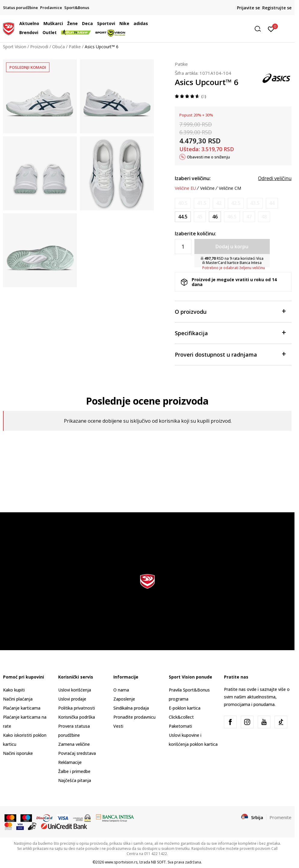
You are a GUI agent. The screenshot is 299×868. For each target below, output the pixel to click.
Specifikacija (230, 333)
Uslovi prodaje (72, 699)
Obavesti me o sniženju (208, 157)
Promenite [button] (280, 817)
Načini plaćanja (18, 699)
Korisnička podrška (77, 717)
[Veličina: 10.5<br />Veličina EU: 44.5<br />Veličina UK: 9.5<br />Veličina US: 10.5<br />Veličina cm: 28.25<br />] (183, 217)
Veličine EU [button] (185, 188)
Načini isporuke (18, 753)
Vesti (118, 726)
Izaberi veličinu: (193, 178)
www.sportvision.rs (121, 862)
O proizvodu (230, 311)
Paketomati (180, 726)
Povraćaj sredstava (77, 753)
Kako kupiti (14, 690)
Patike (75, 47)
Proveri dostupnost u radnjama (230, 354)
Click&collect (181, 717)
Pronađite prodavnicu (134, 717)
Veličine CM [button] (230, 188)
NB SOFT (158, 862)
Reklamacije (70, 762)
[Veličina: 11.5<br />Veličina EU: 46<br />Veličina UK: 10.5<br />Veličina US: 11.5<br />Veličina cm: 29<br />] (215, 217)
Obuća (58, 47)
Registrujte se (277, 8)
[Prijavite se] (271, 29)
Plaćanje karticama (22, 708)
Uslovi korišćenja (75, 690)
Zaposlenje (124, 699)
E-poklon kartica (185, 708)
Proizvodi (39, 47)
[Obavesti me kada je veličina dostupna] (183, 203)
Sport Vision (15, 47)
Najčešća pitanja (75, 780)
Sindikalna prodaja (131, 708)
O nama (121, 690)
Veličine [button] (207, 188)
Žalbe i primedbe (74, 771)
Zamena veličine (74, 744)
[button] (218, 29)
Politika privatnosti (77, 708)
